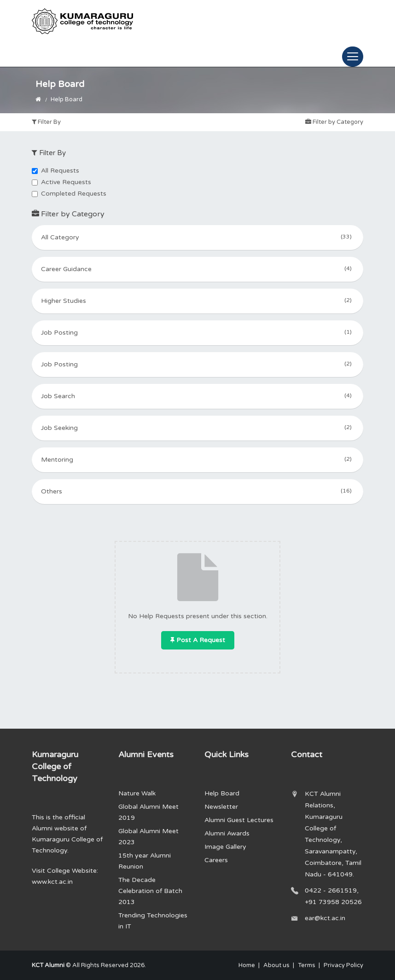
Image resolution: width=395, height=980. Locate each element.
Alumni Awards (227, 833)
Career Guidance (197, 268)
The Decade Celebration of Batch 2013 (150, 891)
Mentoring (197, 459)
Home (247, 965)
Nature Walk (137, 793)
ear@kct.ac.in (325, 918)
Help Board (222, 793)
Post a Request (198, 640)
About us (276, 965)
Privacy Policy (343, 965)
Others (197, 491)
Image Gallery (225, 847)
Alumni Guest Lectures (239, 820)
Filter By (46, 122)
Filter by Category (334, 122)
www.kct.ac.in (52, 882)
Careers (216, 860)
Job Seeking (197, 427)
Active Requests (61, 182)
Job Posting (197, 332)
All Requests (55, 171)
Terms (307, 965)
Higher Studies (197, 300)
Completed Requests (69, 194)
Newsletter (221, 807)
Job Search (197, 395)
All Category (197, 237)
